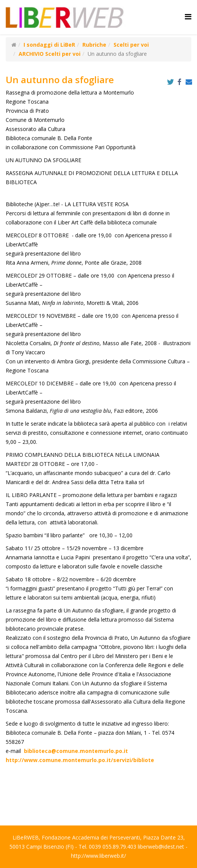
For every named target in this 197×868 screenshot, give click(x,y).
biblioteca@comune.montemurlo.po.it (76, 751)
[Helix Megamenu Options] (188, 17)
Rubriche (94, 45)
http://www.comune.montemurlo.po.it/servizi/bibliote (80, 760)
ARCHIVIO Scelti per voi (50, 54)
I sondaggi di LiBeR (49, 45)
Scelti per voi (131, 45)
